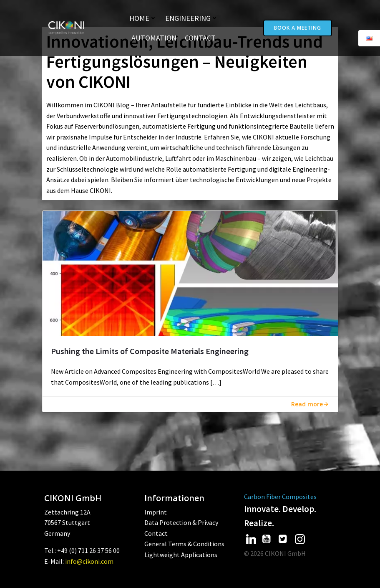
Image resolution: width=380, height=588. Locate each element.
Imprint (156, 512)
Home (143, 18)
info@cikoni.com (89, 561)
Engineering (192, 18)
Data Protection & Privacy (181, 522)
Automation (154, 38)
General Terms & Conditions (184, 544)
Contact (200, 38)
